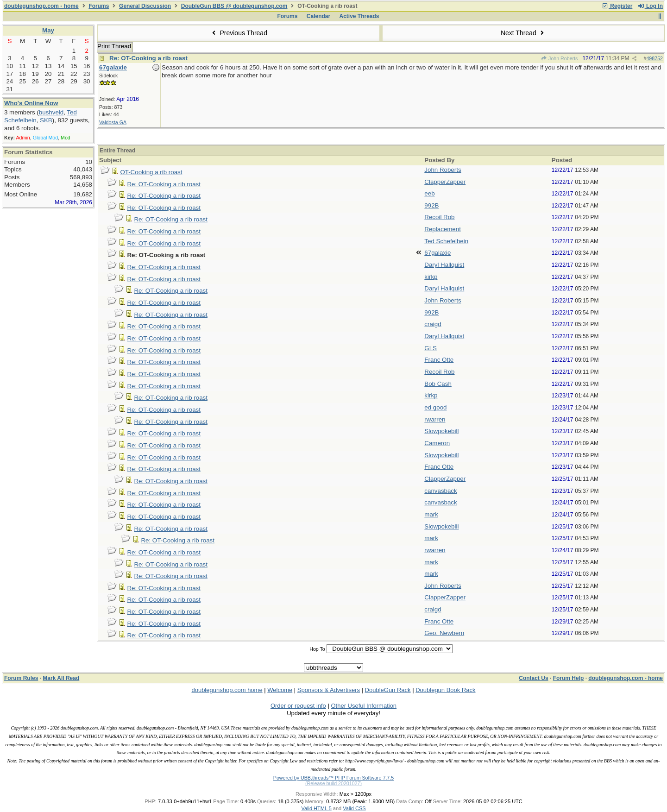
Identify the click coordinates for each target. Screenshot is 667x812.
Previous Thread (239, 33)
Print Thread (114, 46)
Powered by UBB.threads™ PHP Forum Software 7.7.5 (333, 778)
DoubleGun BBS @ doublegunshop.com (234, 6)
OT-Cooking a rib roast (151, 172)
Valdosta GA (113, 122)
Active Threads (359, 16)
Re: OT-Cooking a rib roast (148, 58)
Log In (650, 6)
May (48, 30)
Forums (99, 6)
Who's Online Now (31, 103)
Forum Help (569, 678)
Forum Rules (21, 678)
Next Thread (523, 33)
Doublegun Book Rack (445, 690)
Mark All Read (61, 678)
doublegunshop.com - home (41, 6)
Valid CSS (354, 808)
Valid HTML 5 (316, 808)
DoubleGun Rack (388, 690)
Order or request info (298, 706)
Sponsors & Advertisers (329, 690)
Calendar (318, 16)
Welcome (280, 690)
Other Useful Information (364, 706)
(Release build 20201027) (333, 783)
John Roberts (560, 58)
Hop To (317, 649)
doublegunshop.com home (227, 690)
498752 (654, 58)
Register (617, 6)
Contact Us (533, 678)
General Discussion (145, 6)
